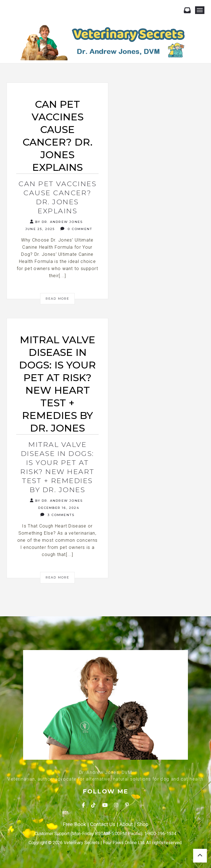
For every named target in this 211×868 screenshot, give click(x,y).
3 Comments (57, 515)
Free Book (74, 824)
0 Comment (76, 229)
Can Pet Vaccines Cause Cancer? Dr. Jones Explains (57, 197)
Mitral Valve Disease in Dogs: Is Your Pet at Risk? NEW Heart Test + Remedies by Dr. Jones (57, 467)
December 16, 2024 (58, 508)
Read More (58, 299)
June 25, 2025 (39, 229)
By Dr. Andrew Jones (56, 222)
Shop (143, 824)
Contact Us (103, 824)
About (126, 824)
